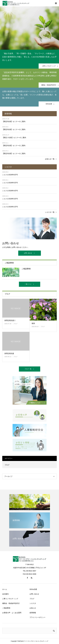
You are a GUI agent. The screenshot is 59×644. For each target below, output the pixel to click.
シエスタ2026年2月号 (10, 207)
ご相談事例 (6, 608)
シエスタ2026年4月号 (10, 191)
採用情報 (33, 613)
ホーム (5, 589)
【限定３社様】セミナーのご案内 (14, 138)
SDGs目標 (33, 589)
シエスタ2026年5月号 (10, 183)
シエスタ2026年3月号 (10, 199)
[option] (29, 28)
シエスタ (33, 603)
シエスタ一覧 (50, 212)
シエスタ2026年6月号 (10, 175)
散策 (33, 323)
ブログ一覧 (28, 369)
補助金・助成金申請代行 (11, 603)
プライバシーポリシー (37, 617)
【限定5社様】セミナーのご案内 (14, 121)
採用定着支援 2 (10, 320)
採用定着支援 (9, 353)
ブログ (15, 324)
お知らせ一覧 (50, 159)
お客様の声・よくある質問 (12, 613)
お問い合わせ (28, 253)
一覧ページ (28, 284)
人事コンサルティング (10, 599)
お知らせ (33, 608)
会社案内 (5, 594)
